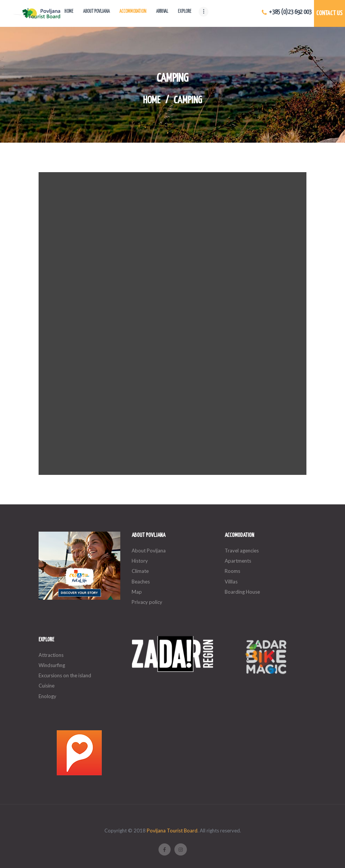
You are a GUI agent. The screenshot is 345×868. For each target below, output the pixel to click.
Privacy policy (147, 602)
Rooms (232, 571)
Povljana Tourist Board (172, 831)
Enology (47, 696)
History (140, 561)
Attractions (51, 655)
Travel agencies (242, 551)
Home (152, 101)
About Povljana (149, 551)
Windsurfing (52, 665)
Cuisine (47, 686)
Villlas (231, 582)
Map (137, 592)
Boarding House (242, 592)
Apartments (238, 561)
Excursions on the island (65, 675)
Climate (140, 571)
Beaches (141, 582)
